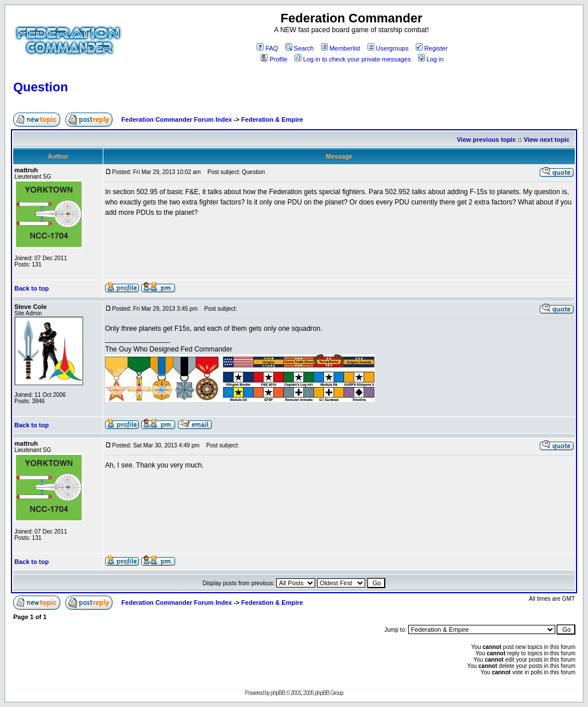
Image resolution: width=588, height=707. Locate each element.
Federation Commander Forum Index (177, 119)
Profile (274, 59)
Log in (431, 59)
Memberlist (341, 48)
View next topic (547, 140)
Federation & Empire (272, 119)
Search (300, 48)
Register (432, 48)
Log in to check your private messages (353, 59)
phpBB (278, 693)
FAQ (267, 48)
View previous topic (486, 140)
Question (40, 87)
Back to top (32, 288)
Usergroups (388, 48)
